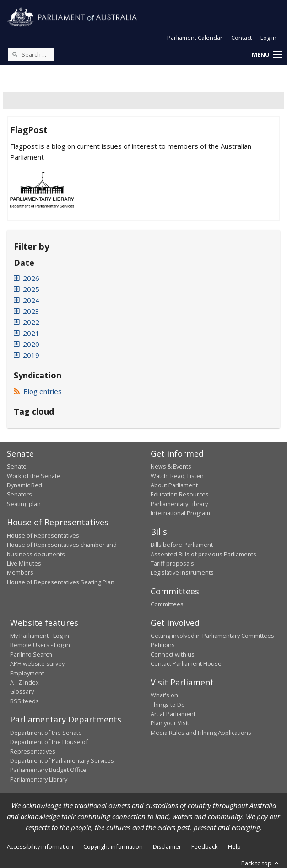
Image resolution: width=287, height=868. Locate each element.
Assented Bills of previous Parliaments (203, 554)
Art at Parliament (173, 714)
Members (20, 572)
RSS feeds (24, 701)
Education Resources (180, 494)
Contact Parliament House (186, 663)
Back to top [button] (261, 863)
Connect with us (173, 654)
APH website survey (37, 663)
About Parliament (174, 485)
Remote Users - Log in (40, 645)
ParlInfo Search (31, 654)
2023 (31, 311)
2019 (31, 355)
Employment (27, 673)
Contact (241, 38)
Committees (167, 604)
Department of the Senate (46, 733)
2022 (31, 322)
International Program (180, 513)
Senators (19, 494)
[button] (266, 55)
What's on (164, 695)
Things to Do (168, 705)
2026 (31, 278)
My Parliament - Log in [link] (40, 636)
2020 (31, 344)
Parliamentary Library (179, 504)
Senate (17, 466)
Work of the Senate (34, 476)
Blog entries (38, 391)
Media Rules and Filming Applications (201, 733)
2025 (31, 289)
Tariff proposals (172, 563)
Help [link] (234, 846)
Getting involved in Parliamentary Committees (212, 636)
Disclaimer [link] (167, 846)
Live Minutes (24, 563)
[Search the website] (31, 54)
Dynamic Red (24, 485)
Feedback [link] (205, 846)
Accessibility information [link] (40, 846)
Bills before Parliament (182, 545)
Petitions (163, 645)
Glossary (22, 691)
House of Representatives (43, 535)
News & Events (171, 466)
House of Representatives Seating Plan (61, 582)
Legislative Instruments (182, 572)
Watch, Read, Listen (177, 476)
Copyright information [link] (113, 846)
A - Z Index (24, 682)
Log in (268, 38)
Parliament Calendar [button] (195, 38)
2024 (31, 300)
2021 (31, 333)
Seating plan (24, 504)
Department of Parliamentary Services (62, 760)
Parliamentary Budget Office (48, 770)
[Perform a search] (15, 54)
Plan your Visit (170, 723)
